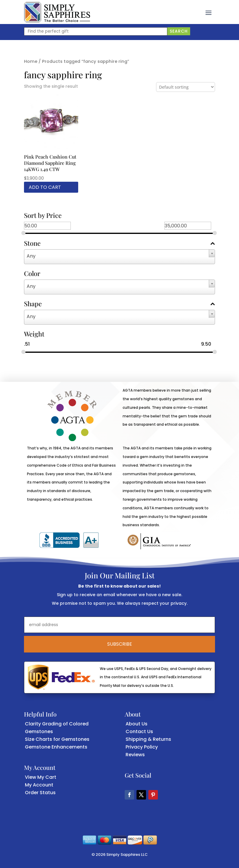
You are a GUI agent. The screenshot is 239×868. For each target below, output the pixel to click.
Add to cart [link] (45, 187)
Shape (120, 304)
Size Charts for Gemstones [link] (57, 739)
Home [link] (31, 61)
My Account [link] (39, 785)
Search (179, 31)
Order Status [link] (40, 793)
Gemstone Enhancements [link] (56, 747)
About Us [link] (137, 724)
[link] (57, 12)
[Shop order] (186, 87)
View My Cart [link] (41, 777)
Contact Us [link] (139, 731)
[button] (208, 12)
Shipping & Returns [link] (148, 739)
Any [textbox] (31, 256)
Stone (120, 244)
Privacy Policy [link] (142, 747)
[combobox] (120, 257)
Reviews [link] (135, 755)
